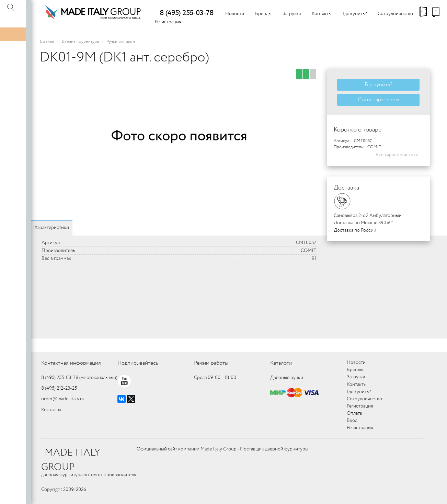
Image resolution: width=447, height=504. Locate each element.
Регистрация (168, 22)
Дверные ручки (287, 378)
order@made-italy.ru (63, 399)
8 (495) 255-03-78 (187, 13)
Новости (235, 14)
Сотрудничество (395, 14)
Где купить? (355, 14)
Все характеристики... (399, 155)
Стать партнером (379, 100)
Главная (47, 42)
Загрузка (292, 14)
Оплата (354, 413)
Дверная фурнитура (80, 42)
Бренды (263, 14)
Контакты (322, 14)
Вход (352, 421)
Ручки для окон (121, 42)
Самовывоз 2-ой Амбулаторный (368, 216)
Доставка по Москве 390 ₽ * (363, 223)
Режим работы (211, 363)
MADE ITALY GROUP (71, 460)
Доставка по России (355, 230)
